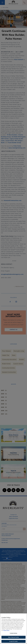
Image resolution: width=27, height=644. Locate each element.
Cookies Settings (13, 633)
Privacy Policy (6, 631)
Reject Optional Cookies (13, 637)
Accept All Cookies (13, 642)
